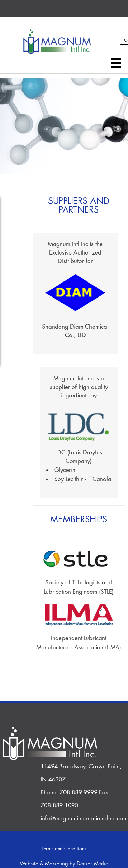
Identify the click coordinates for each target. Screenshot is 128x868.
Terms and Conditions (64, 849)
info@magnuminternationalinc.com (84, 818)
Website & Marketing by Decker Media (64, 864)
